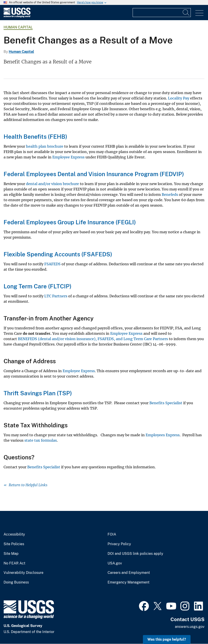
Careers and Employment (129, 573)
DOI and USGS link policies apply (135, 554)
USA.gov (115, 563)
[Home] (17, 16)
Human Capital (18, 27)
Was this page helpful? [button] (167, 639)
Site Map (11, 554)
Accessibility (14, 534)
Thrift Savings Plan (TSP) (38, 393)
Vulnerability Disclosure (23, 573)
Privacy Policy (119, 544)
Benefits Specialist (166, 403)
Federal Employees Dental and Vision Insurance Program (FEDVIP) (94, 174)
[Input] (162, 13)
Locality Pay (179, 98)
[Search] (186, 13)
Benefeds (170, 194)
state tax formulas (41, 440)
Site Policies (14, 544)
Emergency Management (128, 582)
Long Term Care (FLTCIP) (37, 286)
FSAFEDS (52, 264)
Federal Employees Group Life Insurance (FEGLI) (70, 222)
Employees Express (163, 435)
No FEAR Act (14, 563)
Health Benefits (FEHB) (35, 137)
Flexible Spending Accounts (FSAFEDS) (58, 254)
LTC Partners (56, 296)
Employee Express (68, 157)
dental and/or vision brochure (52, 184)
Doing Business (16, 582)
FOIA (112, 534)
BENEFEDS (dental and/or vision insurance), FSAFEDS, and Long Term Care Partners (93, 339)
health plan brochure (45, 146)
